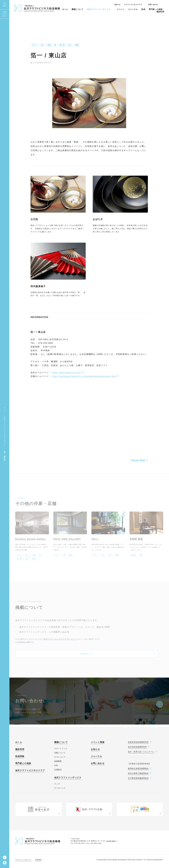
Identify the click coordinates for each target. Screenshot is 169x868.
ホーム (5, 409)
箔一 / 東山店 (5, 456)
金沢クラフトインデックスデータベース (5, 431)
